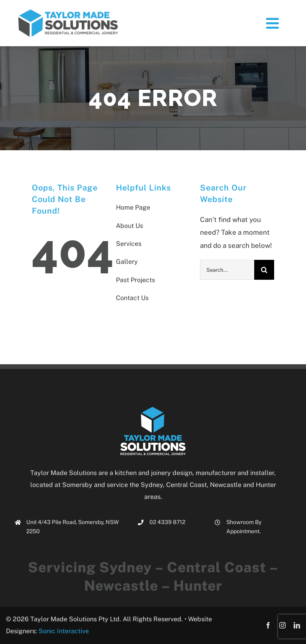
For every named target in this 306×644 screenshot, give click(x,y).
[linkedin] (297, 625)
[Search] (264, 270)
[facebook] (268, 625)
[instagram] (282, 625)
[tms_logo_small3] (68, 12)
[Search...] (227, 270)
